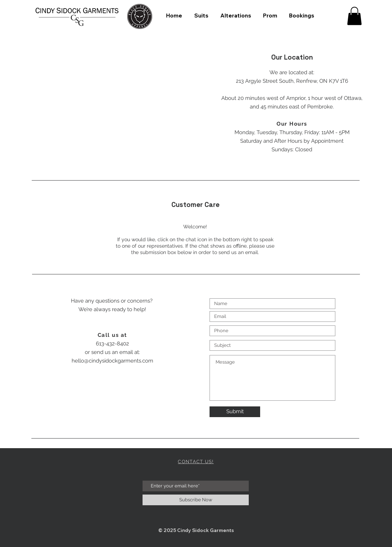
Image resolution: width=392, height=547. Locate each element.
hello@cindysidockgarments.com (112, 361)
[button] (354, 16)
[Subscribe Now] (196, 500)
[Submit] (235, 412)
